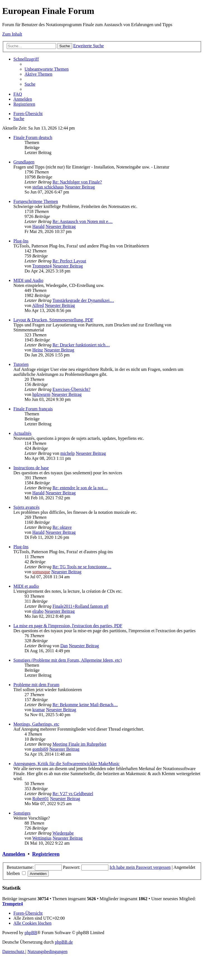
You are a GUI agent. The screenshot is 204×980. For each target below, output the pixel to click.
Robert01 (41, 799)
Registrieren (46, 854)
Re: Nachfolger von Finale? (77, 182)
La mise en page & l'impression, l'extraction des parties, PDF (68, 626)
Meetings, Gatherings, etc (36, 724)
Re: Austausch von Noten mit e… (82, 221)
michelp (67, 453)
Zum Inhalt (12, 34)
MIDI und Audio (28, 280)
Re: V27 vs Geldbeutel (73, 794)
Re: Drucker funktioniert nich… (81, 345)
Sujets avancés (26, 507)
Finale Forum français (33, 409)
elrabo (38, 611)
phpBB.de (64, 942)
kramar (39, 710)
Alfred (38, 305)
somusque (41, 572)
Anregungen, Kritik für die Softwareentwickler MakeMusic (66, 764)
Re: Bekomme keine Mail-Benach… (85, 705)
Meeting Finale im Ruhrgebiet (79, 744)
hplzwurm (41, 394)
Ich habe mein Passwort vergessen (140, 867)
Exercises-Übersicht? (71, 389)
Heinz (38, 350)
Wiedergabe (63, 833)
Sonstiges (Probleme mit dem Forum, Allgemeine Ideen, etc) (68, 660)
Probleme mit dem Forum (36, 685)
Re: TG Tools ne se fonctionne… (82, 567)
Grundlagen (24, 162)
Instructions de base (31, 468)
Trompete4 (42, 266)
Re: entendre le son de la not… (80, 488)
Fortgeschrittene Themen (36, 201)
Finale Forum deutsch (33, 137)
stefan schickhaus (48, 187)
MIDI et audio (26, 586)
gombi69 (40, 749)
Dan (64, 646)
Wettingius (42, 838)
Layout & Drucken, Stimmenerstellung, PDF (53, 320)
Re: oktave (62, 527)
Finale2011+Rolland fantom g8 (80, 606)
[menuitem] (47, 69)
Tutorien (21, 364)
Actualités (22, 433)
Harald (38, 226)
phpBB (31, 933)
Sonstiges (22, 813)
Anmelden (14, 854)
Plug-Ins (21, 241)
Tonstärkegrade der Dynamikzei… (83, 300)
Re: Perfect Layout (69, 261)
